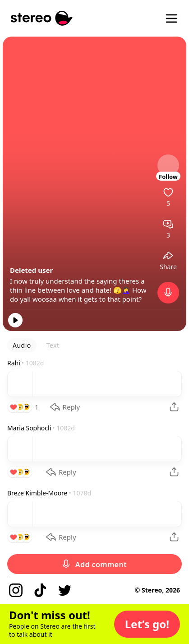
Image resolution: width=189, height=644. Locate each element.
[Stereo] (42, 18)
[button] (147, 624)
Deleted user (31, 270)
